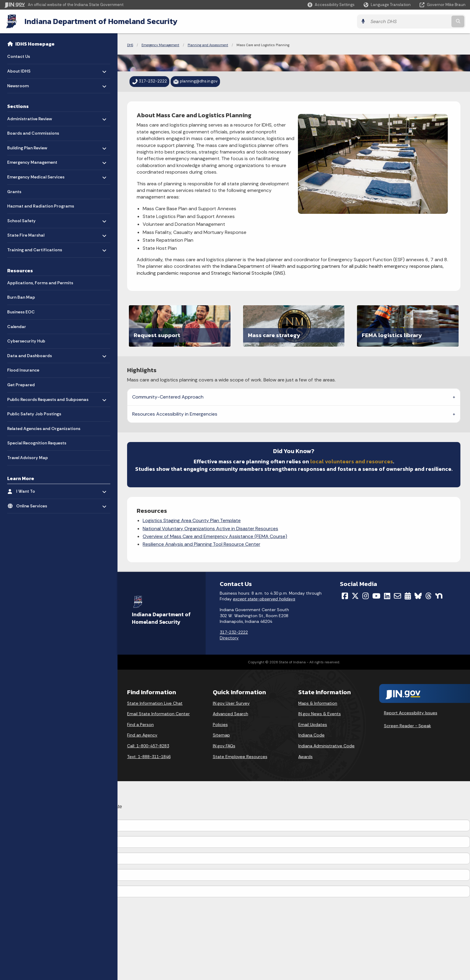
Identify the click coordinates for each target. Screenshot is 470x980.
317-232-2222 (234, 632)
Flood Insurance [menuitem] (23, 370)
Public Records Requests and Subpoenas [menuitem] (48, 399)
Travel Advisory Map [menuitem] (28, 458)
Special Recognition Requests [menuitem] (37, 443)
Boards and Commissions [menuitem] (33, 133)
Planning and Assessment (208, 45)
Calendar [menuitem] (17, 327)
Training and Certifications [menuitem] (35, 248)
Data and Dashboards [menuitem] (30, 354)
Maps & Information (318, 703)
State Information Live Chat (155, 703)
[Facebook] (345, 596)
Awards (305, 757)
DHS (130, 45)
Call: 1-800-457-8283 (148, 746)
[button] (331, 5)
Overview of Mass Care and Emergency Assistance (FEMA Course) (215, 536)
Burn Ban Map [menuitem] (21, 297)
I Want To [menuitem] (34, 490)
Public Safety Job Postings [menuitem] (34, 414)
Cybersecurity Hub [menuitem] (26, 341)
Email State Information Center (158, 714)
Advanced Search (231, 714)
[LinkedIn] (387, 596)
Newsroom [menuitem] (25, 84)
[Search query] (409, 21)
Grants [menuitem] (14, 192)
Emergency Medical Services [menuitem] (36, 176)
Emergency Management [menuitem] (32, 161)
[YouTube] (376, 596)
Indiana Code (311, 735)
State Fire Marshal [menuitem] (26, 234)
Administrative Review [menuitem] (30, 117)
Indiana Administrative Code (326, 746)
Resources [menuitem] (20, 270)
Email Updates (313, 725)
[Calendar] (408, 596)
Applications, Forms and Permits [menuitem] (40, 283)
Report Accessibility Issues (411, 713)
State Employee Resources (240, 757)
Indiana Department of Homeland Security (101, 21)
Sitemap (221, 735)
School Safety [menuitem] (25, 219)
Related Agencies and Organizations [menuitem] (44, 429)
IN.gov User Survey (231, 703)
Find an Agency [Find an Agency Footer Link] (142, 735)
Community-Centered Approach (168, 397)
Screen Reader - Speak (408, 726)
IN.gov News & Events (320, 714)
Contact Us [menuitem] (19, 56)
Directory (229, 638)
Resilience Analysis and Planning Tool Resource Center (201, 544)
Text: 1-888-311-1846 (149, 757)
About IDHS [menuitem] (25, 70)
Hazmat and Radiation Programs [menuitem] (41, 206)
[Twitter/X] (355, 596)
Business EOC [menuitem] (21, 312)
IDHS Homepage (35, 44)
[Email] (397, 596)
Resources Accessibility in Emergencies (175, 414)
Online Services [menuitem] (34, 504)
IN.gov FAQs (224, 746)
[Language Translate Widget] (388, 5)
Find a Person (140, 725)
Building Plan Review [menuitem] (27, 146)
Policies (220, 725)
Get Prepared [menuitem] (21, 385)
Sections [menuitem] (18, 106)
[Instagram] (366, 596)
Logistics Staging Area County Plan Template (192, 520)
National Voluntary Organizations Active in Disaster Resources (210, 529)
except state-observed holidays (264, 599)
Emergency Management (160, 45)
